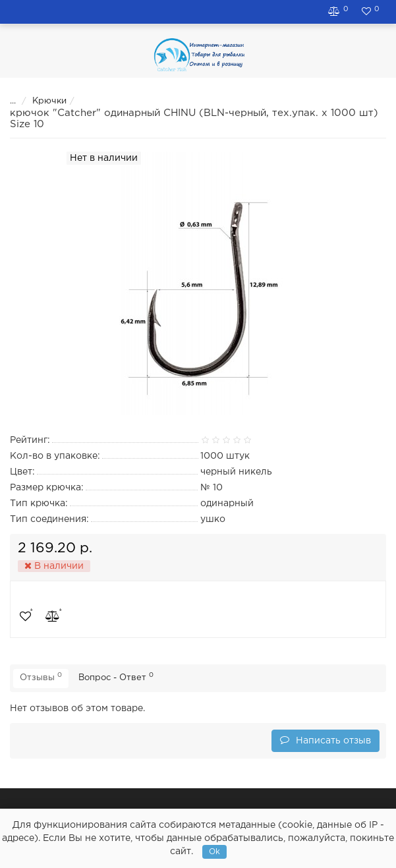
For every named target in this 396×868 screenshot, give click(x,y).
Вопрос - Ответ (116, 677)
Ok (214, 852)
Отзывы (41, 677)
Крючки (41, 101)
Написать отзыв (325, 740)
